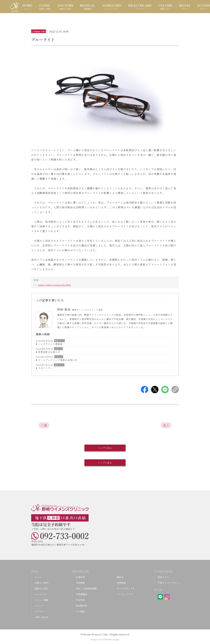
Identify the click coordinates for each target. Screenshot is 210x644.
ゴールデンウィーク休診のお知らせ (58, 360)
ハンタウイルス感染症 (50, 344)
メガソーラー (45, 368)
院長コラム (59, 341)
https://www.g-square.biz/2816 (54, 285)
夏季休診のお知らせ (49, 352)
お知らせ (58, 349)
